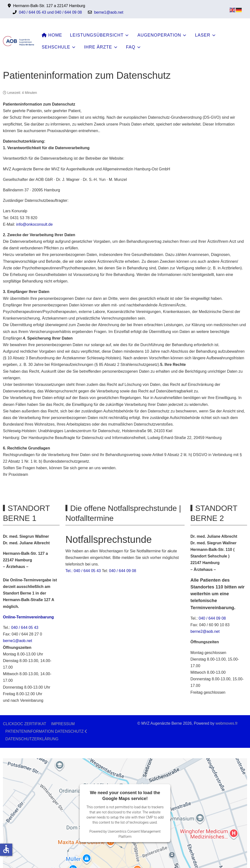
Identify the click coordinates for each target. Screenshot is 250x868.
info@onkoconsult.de (34, 224)
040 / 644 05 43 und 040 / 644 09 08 (50, 12)
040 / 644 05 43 (25, 628)
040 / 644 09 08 (123, 571)
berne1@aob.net (109, 12)
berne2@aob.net (205, 631)
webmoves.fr (227, 723)
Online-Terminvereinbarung (28, 617)
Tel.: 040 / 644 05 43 (83, 571)
